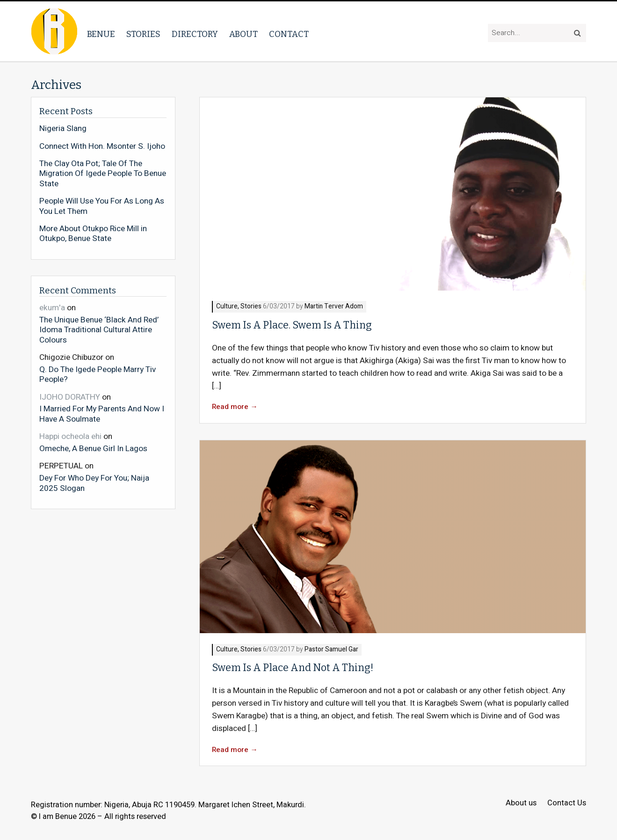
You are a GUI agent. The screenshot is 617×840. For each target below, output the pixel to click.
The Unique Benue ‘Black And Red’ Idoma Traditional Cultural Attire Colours (99, 330)
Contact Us (567, 803)
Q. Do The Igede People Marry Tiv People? (98, 374)
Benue (101, 34)
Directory (195, 34)
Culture (227, 307)
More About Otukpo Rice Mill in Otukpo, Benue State (93, 234)
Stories (143, 34)
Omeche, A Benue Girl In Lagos (93, 448)
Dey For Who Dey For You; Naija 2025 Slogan (94, 483)
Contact (289, 34)
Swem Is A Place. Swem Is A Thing (292, 325)
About (243, 34)
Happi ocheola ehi (70, 436)
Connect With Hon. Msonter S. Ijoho (102, 146)
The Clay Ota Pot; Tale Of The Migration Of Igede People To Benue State (103, 174)
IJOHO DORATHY (70, 397)
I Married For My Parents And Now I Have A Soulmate (102, 413)
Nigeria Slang (63, 129)
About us (521, 803)
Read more (235, 407)
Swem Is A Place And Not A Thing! (293, 668)
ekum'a (52, 308)
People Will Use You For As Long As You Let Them (102, 206)
